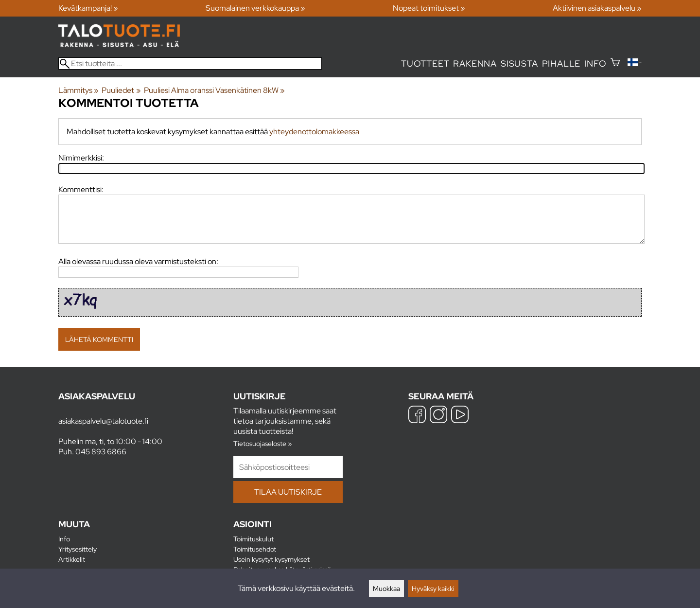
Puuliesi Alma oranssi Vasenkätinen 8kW (214, 90)
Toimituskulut (254, 539)
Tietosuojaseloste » (262, 443)
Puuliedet (121, 90)
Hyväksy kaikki (433, 588)
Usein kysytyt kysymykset (271, 559)
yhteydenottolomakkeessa (314, 132)
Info (595, 63)
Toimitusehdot (255, 549)
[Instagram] (438, 416)
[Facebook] (417, 416)
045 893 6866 (101, 452)
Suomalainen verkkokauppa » (255, 8)
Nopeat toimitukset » (429, 8)
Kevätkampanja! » (88, 8)
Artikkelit (72, 559)
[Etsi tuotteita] (190, 63)
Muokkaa (386, 588)
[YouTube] (460, 416)
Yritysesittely (78, 549)
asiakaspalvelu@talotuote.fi (103, 421)
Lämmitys (79, 90)
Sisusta (519, 63)
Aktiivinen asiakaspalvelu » (597, 8)
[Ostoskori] (615, 63)
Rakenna (475, 63)
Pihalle (561, 63)
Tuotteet (425, 63)
